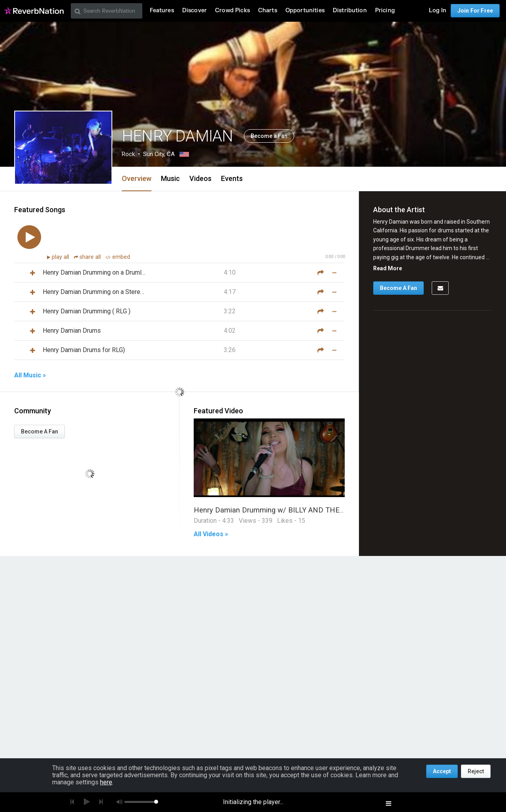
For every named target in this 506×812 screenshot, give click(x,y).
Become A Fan (40, 431)
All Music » (30, 375)
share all (88, 257)
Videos (200, 178)
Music (170, 178)
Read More (388, 268)
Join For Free (475, 11)
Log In (438, 10)
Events (232, 178)
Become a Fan (269, 136)
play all (61, 257)
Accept (442, 771)
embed (118, 257)
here (106, 782)
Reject (476, 771)
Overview (137, 178)
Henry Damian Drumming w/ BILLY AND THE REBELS (281, 510)
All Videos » (211, 534)
